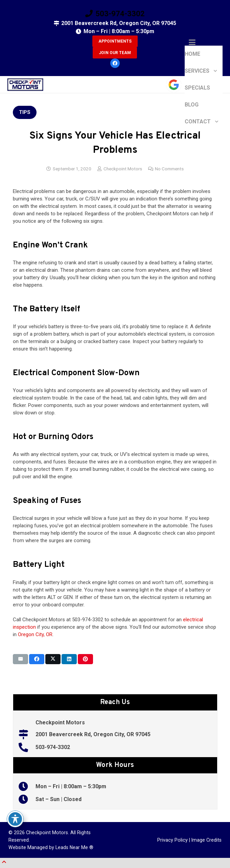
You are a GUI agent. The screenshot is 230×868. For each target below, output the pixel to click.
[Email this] (20, 659)
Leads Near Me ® (74, 847)
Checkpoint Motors (123, 169)
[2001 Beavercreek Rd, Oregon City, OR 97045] (27, 734)
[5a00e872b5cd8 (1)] (25, 85)
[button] (204, 42)
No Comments (169, 169)
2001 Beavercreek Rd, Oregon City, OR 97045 (93, 734)
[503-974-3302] (27, 747)
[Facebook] (115, 63)
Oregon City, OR (35, 634)
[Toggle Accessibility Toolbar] (15, 819)
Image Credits (206, 840)
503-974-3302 (53, 747)
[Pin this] (85, 659)
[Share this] (37, 659)
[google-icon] (174, 85)
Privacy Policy (172, 840)
